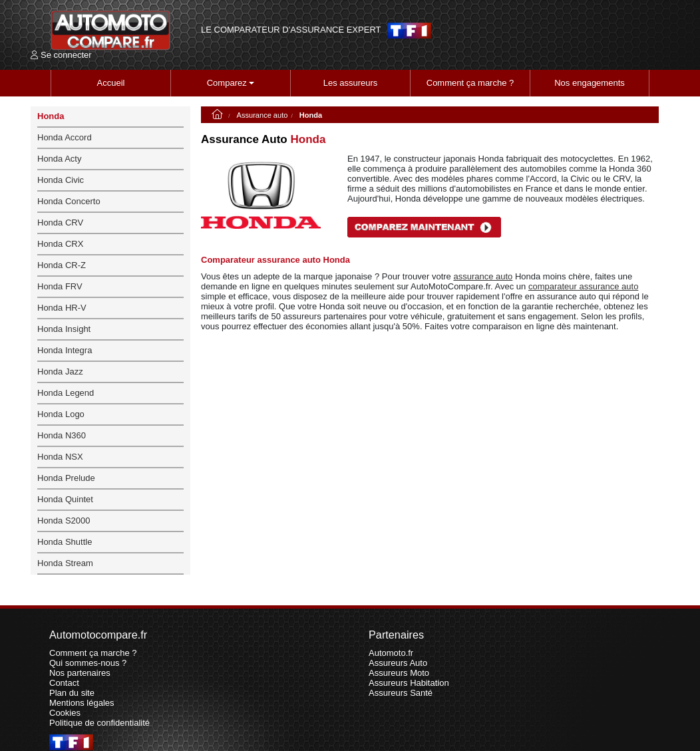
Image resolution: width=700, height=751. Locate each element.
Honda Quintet (65, 499)
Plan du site (72, 693)
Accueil (111, 83)
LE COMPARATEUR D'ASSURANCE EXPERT (291, 30)
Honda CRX (60, 244)
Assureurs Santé (401, 693)
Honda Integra (65, 350)
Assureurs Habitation (409, 683)
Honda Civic (61, 180)
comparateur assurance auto (583, 286)
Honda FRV (60, 286)
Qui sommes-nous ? (88, 663)
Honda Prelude (66, 478)
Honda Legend (66, 393)
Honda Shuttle (65, 542)
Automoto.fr (391, 653)
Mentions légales (82, 703)
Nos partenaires (80, 673)
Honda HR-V (62, 308)
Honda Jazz (60, 372)
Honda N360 (62, 435)
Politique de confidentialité (99, 723)
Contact (64, 683)
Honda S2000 (64, 521)
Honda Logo (61, 414)
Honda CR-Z (62, 265)
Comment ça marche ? (470, 83)
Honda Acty (60, 159)
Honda (51, 116)
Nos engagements (590, 83)
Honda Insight (64, 329)
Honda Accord (65, 137)
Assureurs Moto (399, 673)
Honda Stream (65, 563)
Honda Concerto (69, 201)
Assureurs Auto (398, 663)
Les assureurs (351, 83)
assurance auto (483, 276)
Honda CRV (60, 223)
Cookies (65, 713)
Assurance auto (262, 115)
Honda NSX (60, 457)
